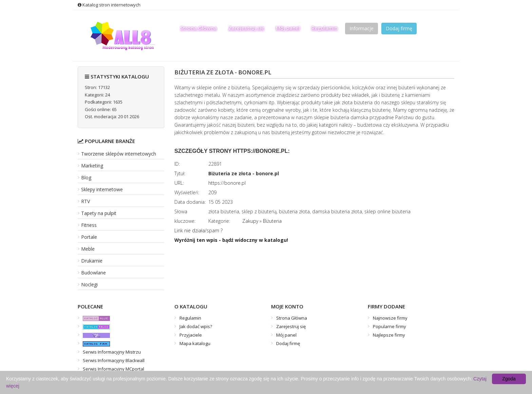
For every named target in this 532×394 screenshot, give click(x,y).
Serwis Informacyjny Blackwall (114, 360)
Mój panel (288, 28)
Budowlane (93, 273)
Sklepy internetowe (102, 189)
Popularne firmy (389, 326)
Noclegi (89, 284)
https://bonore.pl (227, 183)
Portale (89, 237)
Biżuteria (272, 221)
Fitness (89, 225)
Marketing (92, 166)
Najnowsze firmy (390, 318)
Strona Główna (198, 28)
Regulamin (325, 28)
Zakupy (250, 221)
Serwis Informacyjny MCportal (113, 369)
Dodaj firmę (399, 28)
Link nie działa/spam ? (198, 230)
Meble (88, 249)
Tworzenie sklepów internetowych (119, 154)
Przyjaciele (191, 335)
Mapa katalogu (195, 343)
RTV (85, 201)
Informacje (362, 28)
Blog (86, 177)
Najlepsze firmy (389, 335)
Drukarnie (92, 261)
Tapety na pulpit (99, 213)
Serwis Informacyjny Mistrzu (112, 352)
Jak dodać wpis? (196, 326)
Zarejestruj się (246, 28)
